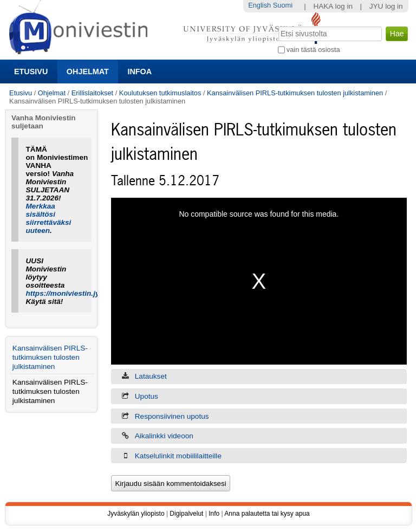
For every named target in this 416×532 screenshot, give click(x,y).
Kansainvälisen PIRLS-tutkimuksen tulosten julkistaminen (295, 93)
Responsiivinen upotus (172, 416)
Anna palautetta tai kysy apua (267, 514)
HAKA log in (333, 6)
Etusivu (31, 72)
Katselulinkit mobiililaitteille (178, 456)
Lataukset (151, 376)
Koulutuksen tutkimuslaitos (160, 93)
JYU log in (386, 6)
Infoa (139, 72)
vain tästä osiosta (313, 50)
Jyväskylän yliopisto (136, 514)
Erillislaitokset (93, 93)
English (259, 5)
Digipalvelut (186, 514)
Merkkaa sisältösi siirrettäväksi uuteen (49, 218)
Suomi (283, 5)
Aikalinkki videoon (164, 436)
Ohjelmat (88, 72)
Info (214, 514)
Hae (277, 25)
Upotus (147, 396)
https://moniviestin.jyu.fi (68, 293)
